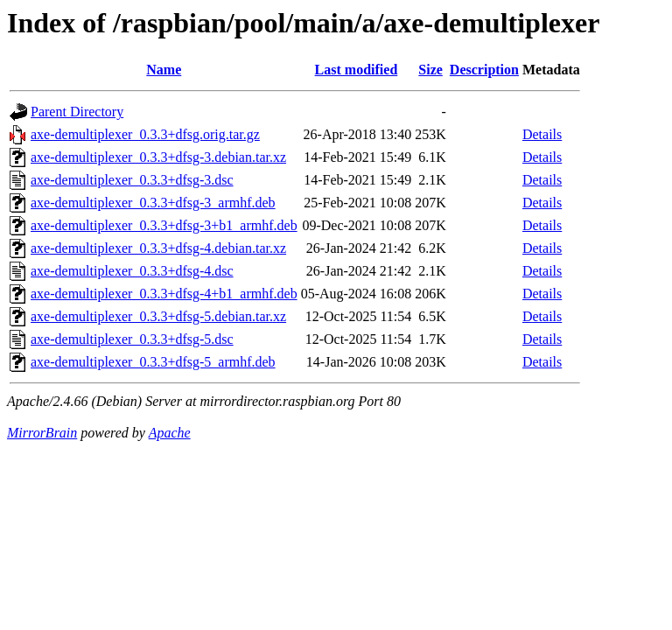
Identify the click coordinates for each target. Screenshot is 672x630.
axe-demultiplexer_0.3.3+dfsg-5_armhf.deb (153, 362)
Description (484, 70)
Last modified (357, 70)
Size (430, 70)
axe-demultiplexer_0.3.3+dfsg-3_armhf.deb (153, 203)
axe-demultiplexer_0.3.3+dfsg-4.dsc (132, 271)
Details (542, 134)
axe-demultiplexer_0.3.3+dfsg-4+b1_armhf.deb (164, 294)
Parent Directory (77, 112)
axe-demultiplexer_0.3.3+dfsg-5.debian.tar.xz (158, 316)
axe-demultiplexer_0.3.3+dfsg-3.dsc (132, 180)
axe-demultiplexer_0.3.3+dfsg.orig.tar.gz (145, 134)
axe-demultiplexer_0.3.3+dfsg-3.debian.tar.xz (158, 157)
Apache (170, 433)
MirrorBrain (42, 433)
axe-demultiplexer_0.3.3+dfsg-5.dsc (132, 339)
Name (164, 70)
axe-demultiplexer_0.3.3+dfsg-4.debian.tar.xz (158, 248)
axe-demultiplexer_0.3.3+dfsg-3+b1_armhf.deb (164, 225)
